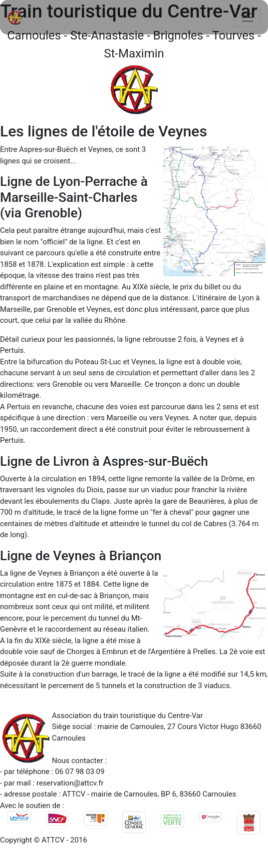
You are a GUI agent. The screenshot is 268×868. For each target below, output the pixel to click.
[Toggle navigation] (247, 17)
